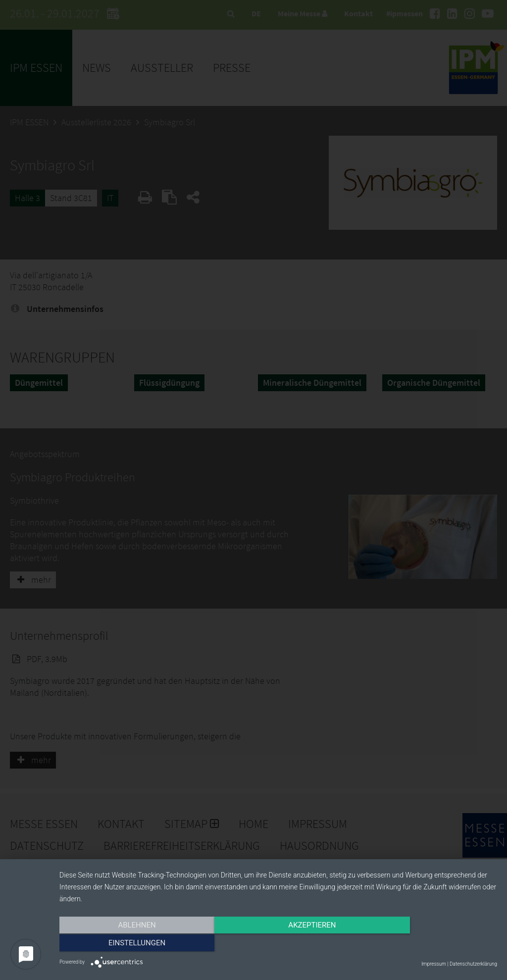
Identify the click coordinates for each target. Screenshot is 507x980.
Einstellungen (431, 944)
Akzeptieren (278, 944)
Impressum (434, 964)
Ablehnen (125, 944)
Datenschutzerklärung (473, 964)
